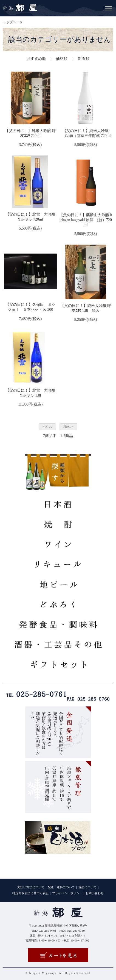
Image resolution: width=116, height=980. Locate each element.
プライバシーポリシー (67, 893)
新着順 (84, 59)
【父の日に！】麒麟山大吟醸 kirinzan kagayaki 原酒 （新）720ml (86, 220)
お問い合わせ (95, 893)
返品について (87, 887)
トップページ (13, 22)
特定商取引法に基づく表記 (30, 893)
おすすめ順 (36, 59)
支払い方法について (31, 887)
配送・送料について (61, 887)
